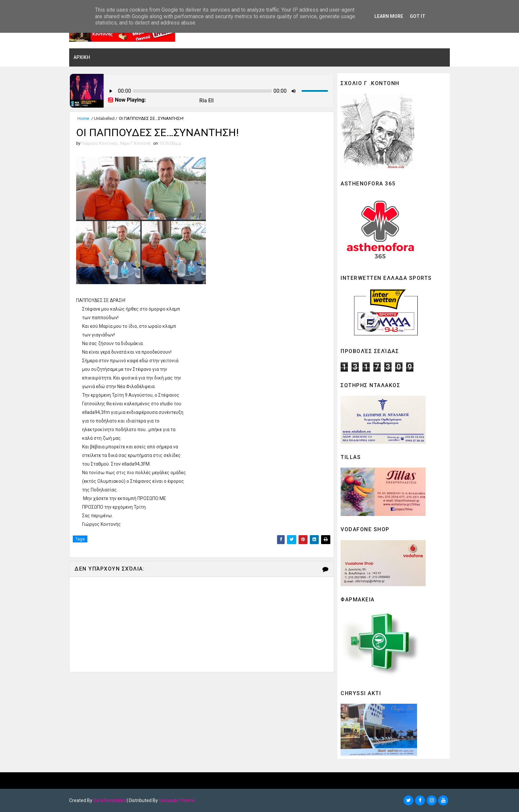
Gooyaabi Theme (177, 800)
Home (83, 118)
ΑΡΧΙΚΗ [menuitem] (82, 57)
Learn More (389, 16)
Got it (418, 16)
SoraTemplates (110, 800)
